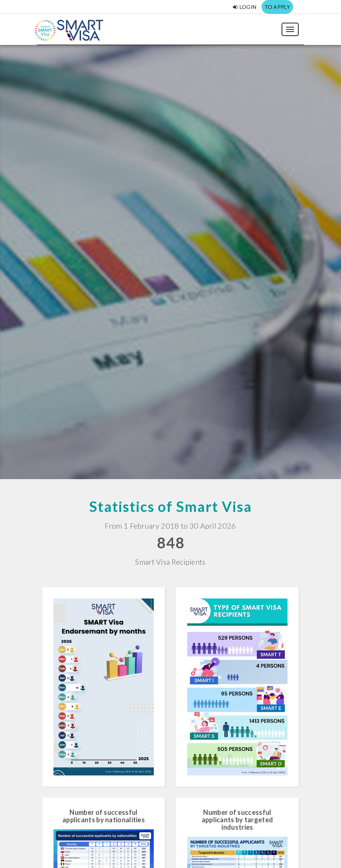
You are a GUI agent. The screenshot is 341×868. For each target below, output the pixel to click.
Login (245, 7)
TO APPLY (277, 7)
